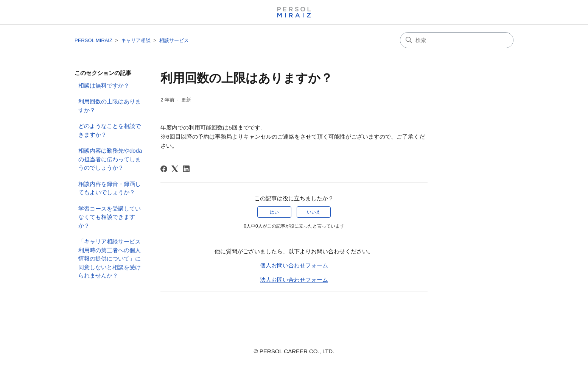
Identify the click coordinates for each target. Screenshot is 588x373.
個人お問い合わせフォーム (294, 265)
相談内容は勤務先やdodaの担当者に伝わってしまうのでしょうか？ (110, 159)
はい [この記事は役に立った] (274, 212)
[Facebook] (164, 169)
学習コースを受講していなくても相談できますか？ (110, 217)
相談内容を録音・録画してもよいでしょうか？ (110, 188)
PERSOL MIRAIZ (93, 40)
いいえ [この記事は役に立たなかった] (314, 212)
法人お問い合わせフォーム (294, 280)
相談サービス (174, 40)
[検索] (457, 40)
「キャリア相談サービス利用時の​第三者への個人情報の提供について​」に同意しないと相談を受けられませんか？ (110, 258)
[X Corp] (175, 169)
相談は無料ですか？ (104, 85)
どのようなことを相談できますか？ (110, 130)
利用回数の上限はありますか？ (110, 106)
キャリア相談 (136, 40)
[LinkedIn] (186, 169)
